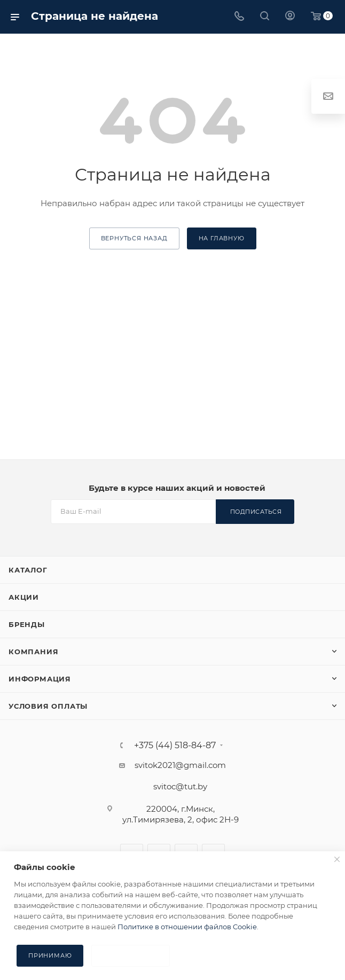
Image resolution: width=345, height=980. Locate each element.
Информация (40, 679)
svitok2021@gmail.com (180, 765)
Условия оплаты (48, 706)
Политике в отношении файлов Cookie (187, 927)
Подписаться (256, 512)
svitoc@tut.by (180, 786)
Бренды (27, 624)
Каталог (28, 570)
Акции (24, 597)
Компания (33, 652)
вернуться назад (134, 238)
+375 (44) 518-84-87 (175, 746)
